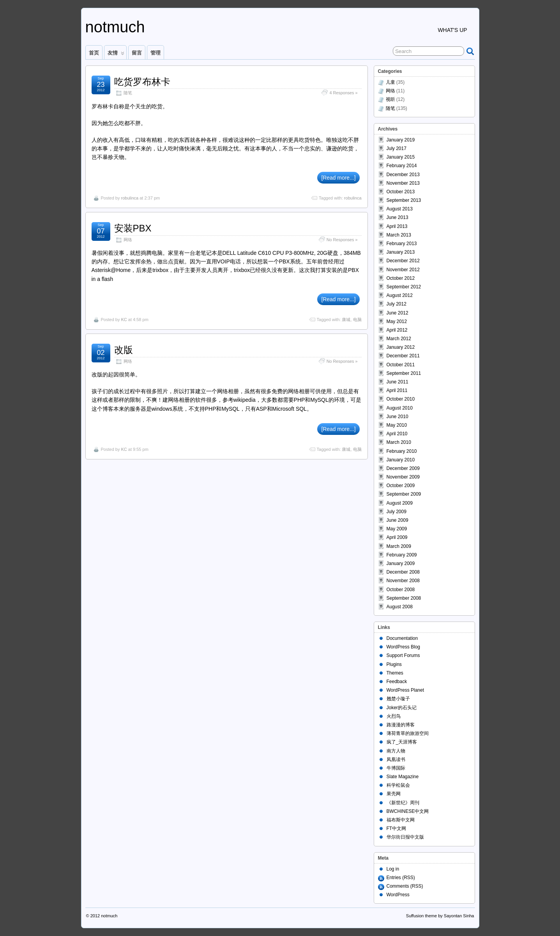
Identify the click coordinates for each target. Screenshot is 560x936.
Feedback (397, 682)
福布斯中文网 (401, 820)
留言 (137, 53)
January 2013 (401, 252)
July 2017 (397, 148)
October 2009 (401, 486)
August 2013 (400, 209)
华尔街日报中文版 (405, 837)
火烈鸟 (394, 716)
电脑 (357, 320)
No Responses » (342, 240)
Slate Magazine (403, 777)
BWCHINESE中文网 (408, 811)
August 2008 (400, 607)
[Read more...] (338, 178)
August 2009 (400, 503)
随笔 (128, 93)
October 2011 (401, 365)
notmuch (115, 27)
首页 (94, 53)
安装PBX (133, 228)
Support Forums (403, 655)
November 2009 (403, 477)
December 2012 (403, 261)
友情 (116, 55)
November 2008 (403, 581)
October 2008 (401, 590)
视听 (390, 99)
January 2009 (401, 563)
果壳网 (394, 794)
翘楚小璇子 (398, 699)
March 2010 (399, 442)
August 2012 (400, 295)
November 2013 (403, 183)
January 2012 (401, 347)
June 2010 (397, 417)
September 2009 (404, 494)
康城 (346, 320)
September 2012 (404, 287)
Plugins (394, 664)
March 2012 (399, 339)
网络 (128, 240)
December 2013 (403, 175)
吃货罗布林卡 (142, 82)
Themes (395, 673)
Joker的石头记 (402, 708)
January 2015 (401, 157)
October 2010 (401, 399)
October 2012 (401, 278)
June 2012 (397, 313)
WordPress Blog (403, 647)
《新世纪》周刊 (403, 803)
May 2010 (397, 425)
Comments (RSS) (405, 886)
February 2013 (402, 244)
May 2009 (397, 529)
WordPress (398, 895)
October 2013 (401, 192)
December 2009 (403, 468)
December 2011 (403, 356)
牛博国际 (396, 768)
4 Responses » (343, 93)
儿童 (390, 82)
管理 (155, 53)
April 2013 (397, 226)
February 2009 (402, 555)
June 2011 (397, 382)
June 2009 (397, 520)
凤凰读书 (396, 759)
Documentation (402, 638)
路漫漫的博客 (401, 725)
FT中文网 (397, 828)
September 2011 (404, 373)
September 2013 (404, 200)
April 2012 (397, 330)
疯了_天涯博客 (402, 742)
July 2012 (397, 304)
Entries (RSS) (401, 878)
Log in (393, 869)
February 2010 (402, 451)
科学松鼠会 (398, 785)
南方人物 (396, 751)
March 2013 (399, 235)
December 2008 (403, 572)
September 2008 (404, 598)
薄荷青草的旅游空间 (408, 733)
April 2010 (397, 434)
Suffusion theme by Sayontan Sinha (440, 916)
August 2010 (400, 408)
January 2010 (401, 460)
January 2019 (401, 140)
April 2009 (397, 537)
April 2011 (397, 390)
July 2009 (397, 512)
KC (124, 320)
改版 (124, 350)
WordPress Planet (405, 690)
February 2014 (402, 166)
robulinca (130, 198)
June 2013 (397, 217)
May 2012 (397, 321)
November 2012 (403, 270)
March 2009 (399, 546)
